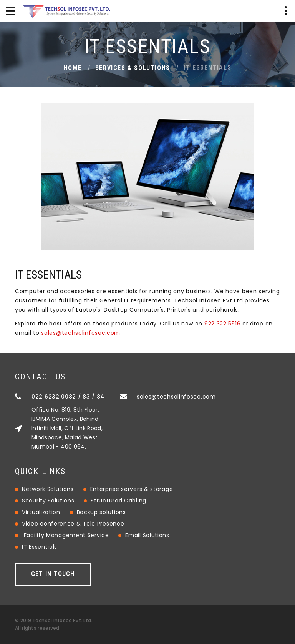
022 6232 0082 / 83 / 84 (68, 397)
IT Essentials (40, 547)
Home (73, 68)
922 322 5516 (222, 324)
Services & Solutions (133, 68)
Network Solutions (48, 489)
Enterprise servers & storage (132, 489)
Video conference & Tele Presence (73, 524)
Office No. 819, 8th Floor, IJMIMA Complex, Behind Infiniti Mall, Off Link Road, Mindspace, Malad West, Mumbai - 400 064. (67, 428)
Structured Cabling (118, 501)
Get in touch (53, 574)
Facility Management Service (66, 535)
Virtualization (41, 512)
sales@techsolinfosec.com (81, 333)
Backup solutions (101, 512)
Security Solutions (48, 501)
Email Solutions (147, 535)
